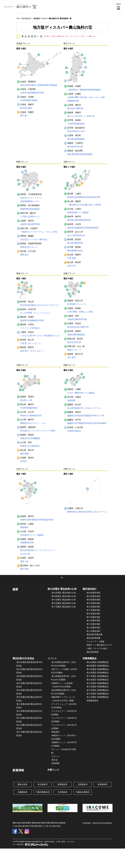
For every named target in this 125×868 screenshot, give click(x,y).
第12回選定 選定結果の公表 (62, 589)
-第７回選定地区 (93, 610)
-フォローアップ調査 (95, 641)
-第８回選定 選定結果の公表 (63, 603)
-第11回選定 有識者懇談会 (98, 662)
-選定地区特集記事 (94, 634)
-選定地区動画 (92, 652)
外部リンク (53, 770)
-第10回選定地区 (93, 600)
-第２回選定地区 (93, 628)
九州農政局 (62, 792)
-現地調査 (55, 763)
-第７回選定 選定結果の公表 (63, 607)
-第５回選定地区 (93, 617)
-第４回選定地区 (93, 620)
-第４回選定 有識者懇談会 (97, 687)
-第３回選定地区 (93, 624)
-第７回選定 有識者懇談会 (97, 676)
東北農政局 (43, 784)
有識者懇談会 (90, 658)
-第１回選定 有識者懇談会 (97, 697)
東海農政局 (103, 784)
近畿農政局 (22, 792)
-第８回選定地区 (93, 607)
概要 (15, 589)
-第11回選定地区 (93, 596)
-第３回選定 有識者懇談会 (97, 690)
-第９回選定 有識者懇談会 (97, 669)
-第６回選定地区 (93, 614)
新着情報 (18, 770)
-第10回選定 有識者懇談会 (98, 666)
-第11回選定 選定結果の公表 (63, 593)
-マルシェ (55, 756)
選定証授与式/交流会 (23, 658)
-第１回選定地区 (93, 631)
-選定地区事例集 (93, 638)
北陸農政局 (82, 784)
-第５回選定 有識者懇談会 (97, 683)
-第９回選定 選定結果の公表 (63, 600)
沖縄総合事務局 (82, 792)
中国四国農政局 (43, 792)
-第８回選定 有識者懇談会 (97, 673)
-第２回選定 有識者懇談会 (97, 694)
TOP (18, 18)
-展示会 (54, 760)
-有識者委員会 (92, 701)
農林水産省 (22, 784)
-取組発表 (55, 732)
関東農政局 (62, 784)
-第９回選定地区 (93, 603)
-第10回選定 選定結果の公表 (63, 596)
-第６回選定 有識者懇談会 (97, 680)
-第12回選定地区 (93, 593)
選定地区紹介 (27, 18)
